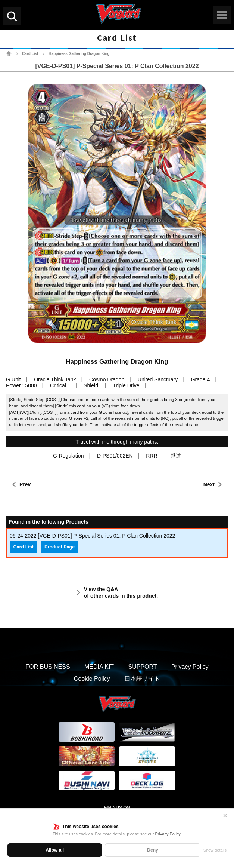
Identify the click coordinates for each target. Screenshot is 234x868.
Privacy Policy (168, 834)
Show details (215, 850)
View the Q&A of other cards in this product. (121, 592)
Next (209, 484)
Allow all (55, 850)
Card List (30, 54)
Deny (152, 850)
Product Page (60, 547)
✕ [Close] (225, 816)
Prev (25, 484)
